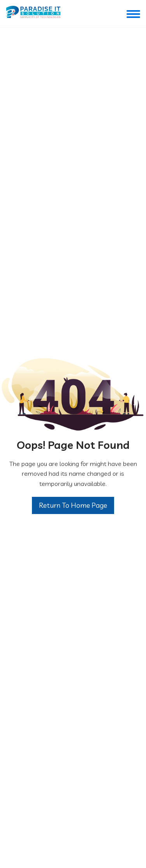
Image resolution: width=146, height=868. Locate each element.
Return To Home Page (73, 505)
